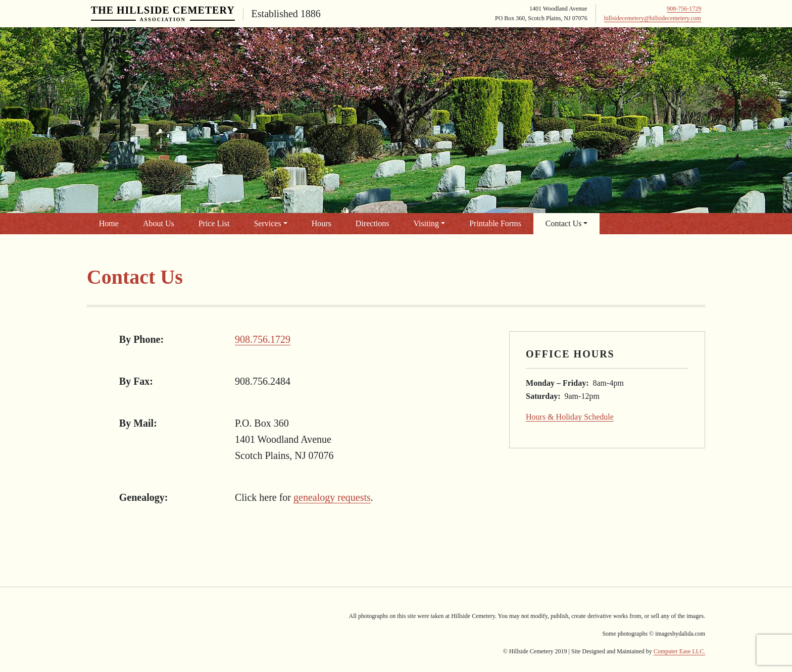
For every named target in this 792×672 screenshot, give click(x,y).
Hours (321, 223)
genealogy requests (332, 497)
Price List (214, 223)
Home (109, 223)
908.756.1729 (263, 339)
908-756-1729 (684, 9)
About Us (159, 223)
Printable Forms (495, 223)
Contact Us (564, 223)
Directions (373, 223)
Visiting (427, 223)
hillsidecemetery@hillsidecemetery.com (653, 18)
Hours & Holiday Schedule (570, 417)
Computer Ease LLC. (679, 651)
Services (267, 223)
